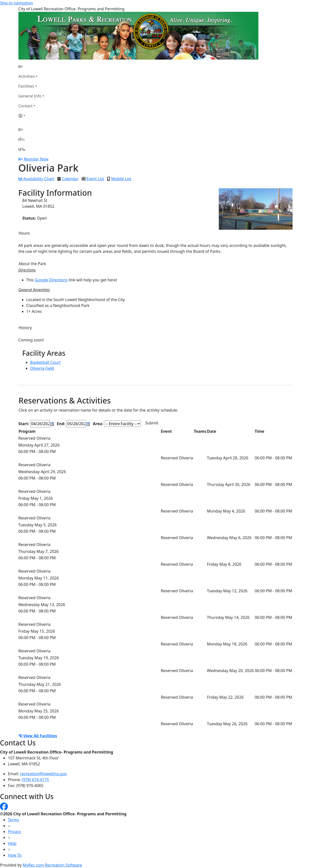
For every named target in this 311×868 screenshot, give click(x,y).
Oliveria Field (42, 368)
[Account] (31, 116)
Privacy (14, 832)
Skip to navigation (16, 3)
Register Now (36, 159)
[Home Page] (31, 66)
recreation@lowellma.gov (44, 774)
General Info (30, 96)
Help (12, 843)
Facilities (26, 86)
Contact (26, 106)
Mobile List (121, 179)
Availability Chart (36, 179)
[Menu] (22, 149)
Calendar (70, 179)
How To (15, 855)
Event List (95, 179)
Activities (27, 76)
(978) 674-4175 (35, 780)
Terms (14, 820)
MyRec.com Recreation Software (52, 865)
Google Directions (51, 280)
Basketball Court (45, 362)
